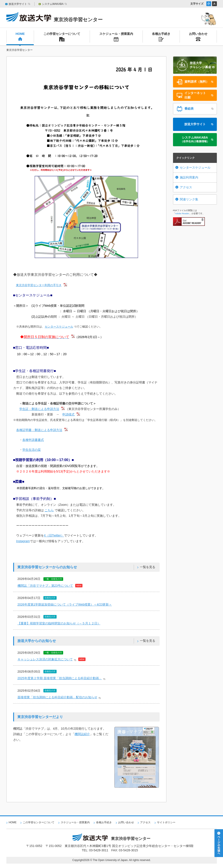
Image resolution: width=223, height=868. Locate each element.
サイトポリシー (166, 822)
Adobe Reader (182, 213)
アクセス (186, 187)
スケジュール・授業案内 (75, 822)
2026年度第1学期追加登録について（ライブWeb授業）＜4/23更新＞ (65, 604)
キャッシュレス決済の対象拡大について (45, 659)
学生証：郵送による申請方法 (39, 409)
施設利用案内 (189, 177)
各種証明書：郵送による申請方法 (39, 430)
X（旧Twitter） (54, 535)
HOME (13, 822)
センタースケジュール (59, 327)
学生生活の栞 (32, 450)
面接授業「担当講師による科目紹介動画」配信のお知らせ (57, 697)
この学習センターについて (39, 822)
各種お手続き (104, 822)
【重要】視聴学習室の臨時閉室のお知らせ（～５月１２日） (59, 623)
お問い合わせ (126, 822)
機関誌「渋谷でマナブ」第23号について (45, 586)
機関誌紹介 (82, 734)
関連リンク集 (189, 199)
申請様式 (68, 414)
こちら (49, 510)
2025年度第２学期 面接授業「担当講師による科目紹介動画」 (60, 678)
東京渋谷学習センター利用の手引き (39, 285)
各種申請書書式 (33, 440)
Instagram (23, 541)
